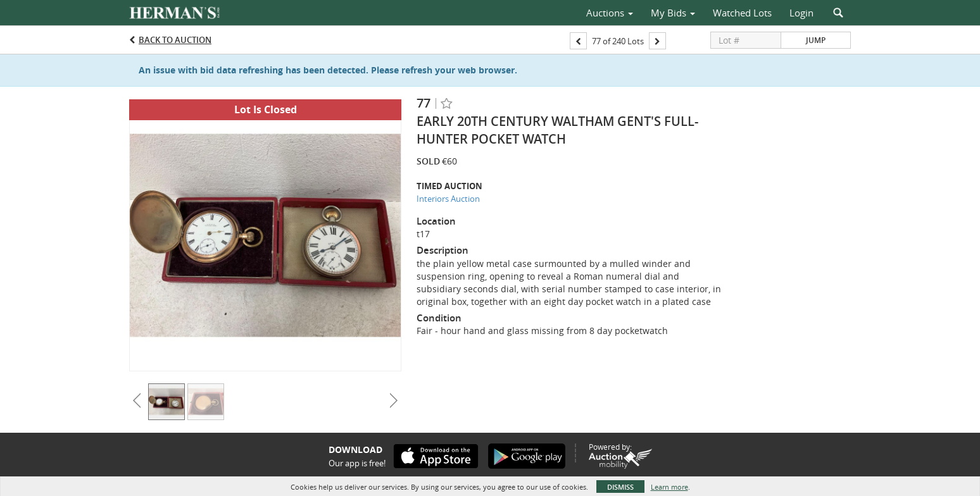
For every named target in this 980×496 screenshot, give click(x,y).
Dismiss (620, 487)
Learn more (669, 487)
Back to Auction (175, 40)
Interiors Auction (448, 199)
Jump (816, 40)
